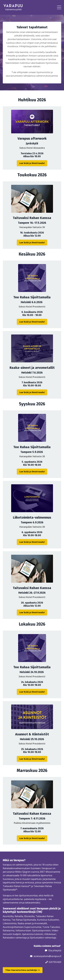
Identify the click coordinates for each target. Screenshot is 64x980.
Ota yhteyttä (55, 950)
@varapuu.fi (55, 956)
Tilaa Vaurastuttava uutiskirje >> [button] (23, 970)
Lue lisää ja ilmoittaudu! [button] (32, 163)
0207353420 (55, 962)
